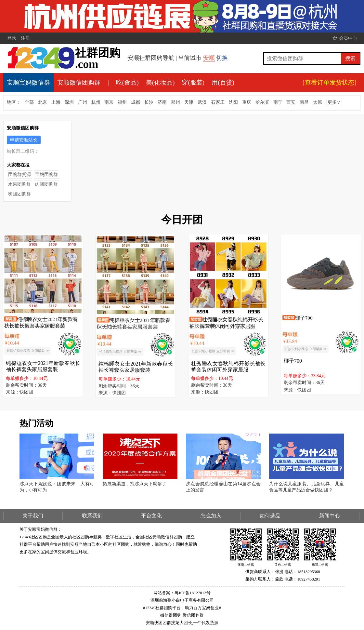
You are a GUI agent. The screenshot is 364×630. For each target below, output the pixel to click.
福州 (122, 102)
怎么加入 (211, 516)
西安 (291, 102)
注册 (25, 38)
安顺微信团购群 (79, 82)
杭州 (96, 102)
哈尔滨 (262, 102)
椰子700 (293, 361)
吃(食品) (127, 82)
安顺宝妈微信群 (28, 82)
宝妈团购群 (46, 174)
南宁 (278, 102)
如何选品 (270, 516)
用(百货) (223, 82)
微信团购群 (193, 615)
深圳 (69, 102)
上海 (56, 102)
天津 (189, 102)
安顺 (209, 58)
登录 (12, 38)
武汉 (202, 102)
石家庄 (218, 102)
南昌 (304, 102)
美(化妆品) (160, 82)
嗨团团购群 (19, 194)
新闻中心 (330, 516)
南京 (109, 102)
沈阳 (233, 102)
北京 (43, 102)
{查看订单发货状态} (330, 82)
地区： (14, 102)
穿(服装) (193, 82)
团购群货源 (19, 174)
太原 (318, 102)
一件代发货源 (206, 623)
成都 (136, 102)
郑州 (175, 102)
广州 (83, 102)
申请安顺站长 (24, 140)
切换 (222, 58)
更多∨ (334, 102)
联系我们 (92, 516)
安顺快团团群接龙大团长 (169, 623)
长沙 (149, 102)
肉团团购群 (46, 184)
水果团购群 (19, 184)
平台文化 (151, 516)
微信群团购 (171, 615)
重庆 (247, 102)
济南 (162, 102)
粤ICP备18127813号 (192, 593)
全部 (29, 102)
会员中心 (348, 38)
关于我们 (33, 516)
